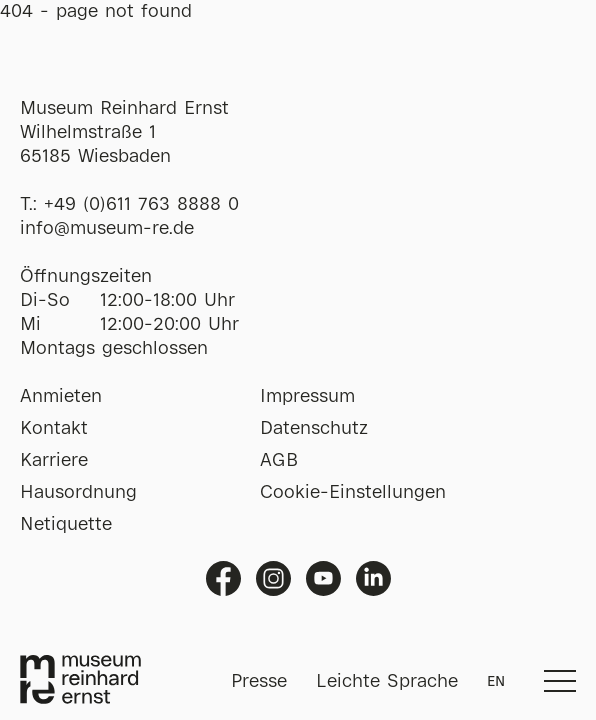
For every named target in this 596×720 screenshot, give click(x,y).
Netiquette (66, 525)
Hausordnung (78, 493)
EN (496, 682)
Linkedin (373, 578)
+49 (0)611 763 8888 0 (141, 205)
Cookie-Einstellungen (353, 493)
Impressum (307, 397)
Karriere (54, 461)
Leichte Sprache (387, 682)
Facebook (223, 578)
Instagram (273, 578)
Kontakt (54, 429)
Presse (259, 682)
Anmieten (61, 397)
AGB (279, 461)
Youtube (323, 578)
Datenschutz (314, 429)
